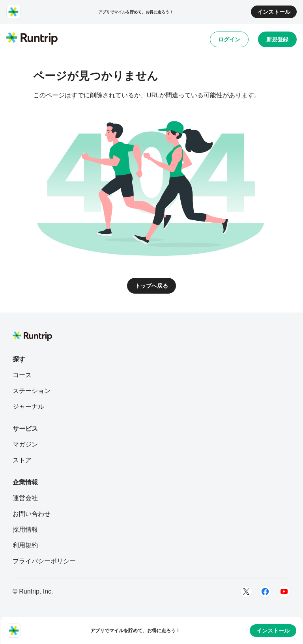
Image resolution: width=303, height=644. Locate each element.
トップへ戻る (151, 286)
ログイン (229, 39)
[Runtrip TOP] (32, 39)
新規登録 (277, 39)
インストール (274, 12)
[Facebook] (265, 592)
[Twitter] (246, 592)
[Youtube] (284, 592)
